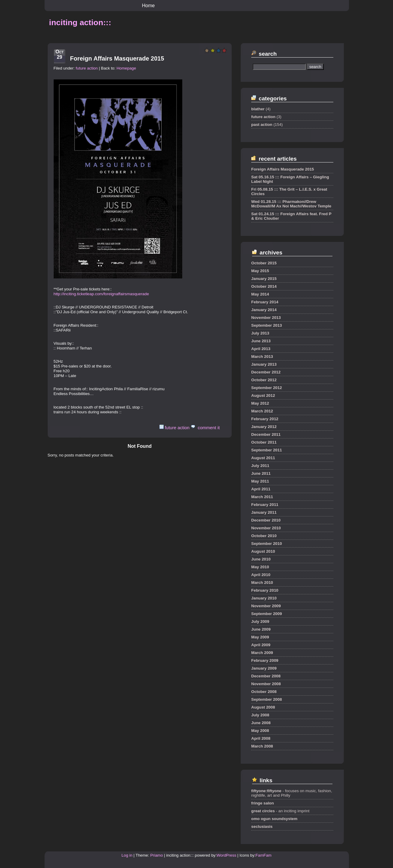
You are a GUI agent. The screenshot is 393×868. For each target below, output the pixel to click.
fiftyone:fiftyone (266, 791)
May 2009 (260, 637)
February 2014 (265, 302)
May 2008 (260, 731)
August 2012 (263, 395)
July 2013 (260, 333)
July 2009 (260, 621)
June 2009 (261, 629)
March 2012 (262, 411)
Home (149, 6)
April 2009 (261, 645)
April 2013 (261, 349)
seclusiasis (262, 826)
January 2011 (264, 512)
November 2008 (266, 684)
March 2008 (262, 746)
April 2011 (261, 489)
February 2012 (265, 419)
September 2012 (266, 388)
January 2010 (264, 598)
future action (87, 68)
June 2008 (261, 723)
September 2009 (266, 614)
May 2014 (260, 294)
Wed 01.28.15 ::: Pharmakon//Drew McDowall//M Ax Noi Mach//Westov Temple (291, 204)
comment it (209, 428)
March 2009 (262, 653)
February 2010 (265, 590)
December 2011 (266, 434)
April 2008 (261, 738)
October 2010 (264, 536)
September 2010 (266, 544)
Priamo (156, 855)
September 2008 (266, 699)
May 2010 (260, 567)
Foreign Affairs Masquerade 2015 (117, 58)
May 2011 (260, 481)
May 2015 (260, 271)
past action (262, 125)
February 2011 (265, 505)
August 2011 (263, 458)
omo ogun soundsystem (274, 819)
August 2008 (263, 707)
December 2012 (266, 372)
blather (258, 109)
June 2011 (261, 473)
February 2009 (265, 660)
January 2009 (264, 668)
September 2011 (266, 450)
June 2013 (261, 341)
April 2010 (261, 575)
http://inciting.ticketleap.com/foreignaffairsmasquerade (101, 294)
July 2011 (260, 466)
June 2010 (261, 559)
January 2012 (264, 427)
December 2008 (266, 676)
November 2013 (266, 318)
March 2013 (262, 357)
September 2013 (266, 325)
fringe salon (263, 803)
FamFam (263, 855)
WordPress (226, 855)
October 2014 (264, 286)
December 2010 (266, 520)
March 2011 (262, 497)
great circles (263, 811)
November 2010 (266, 528)
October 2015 (264, 263)
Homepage (126, 68)
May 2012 (260, 403)
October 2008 (264, 692)
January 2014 (264, 310)
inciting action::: (80, 22)
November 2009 (266, 606)
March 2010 (262, 583)
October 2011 (264, 442)
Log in (127, 855)
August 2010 (263, 551)
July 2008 (260, 715)
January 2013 (264, 364)
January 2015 (264, 279)
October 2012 (264, 380)
